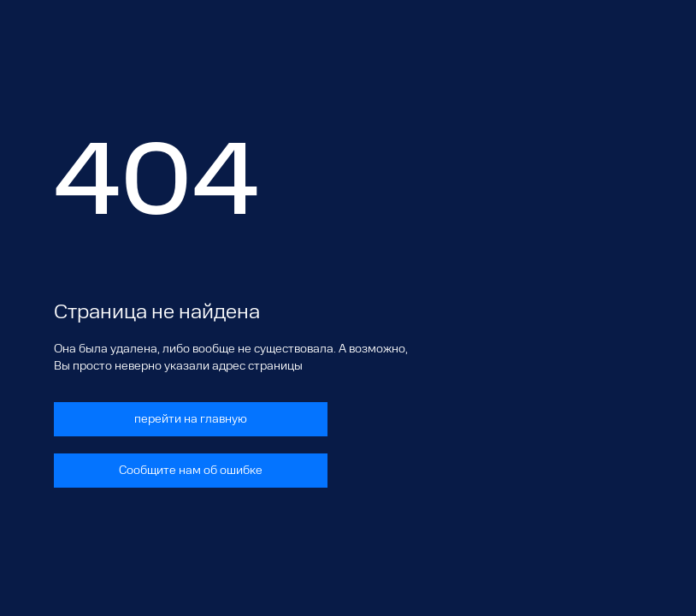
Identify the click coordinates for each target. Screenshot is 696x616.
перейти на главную (191, 419)
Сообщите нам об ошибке (191, 471)
